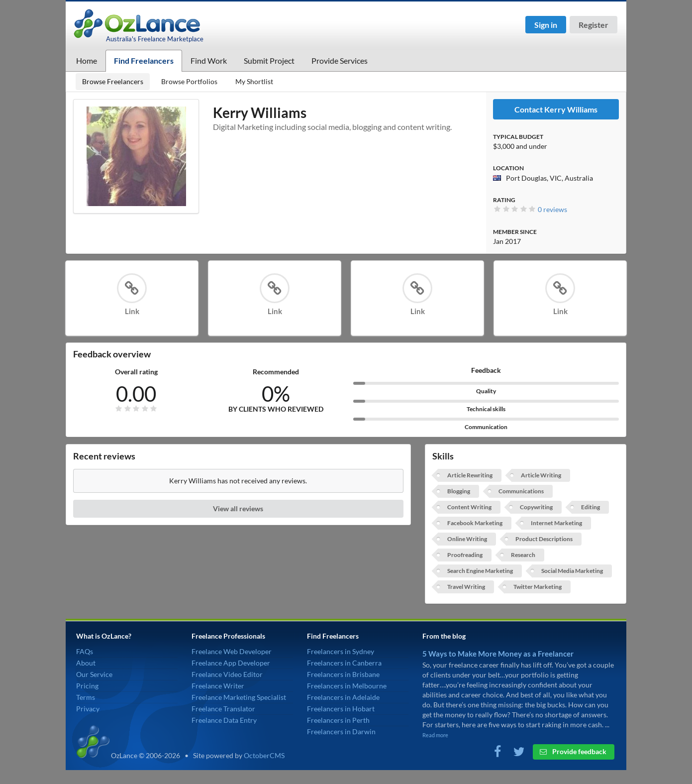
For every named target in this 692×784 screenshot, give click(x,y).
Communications (521, 491)
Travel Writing (466, 587)
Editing (591, 507)
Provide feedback (573, 751)
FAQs (85, 651)
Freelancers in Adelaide (343, 697)
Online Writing (467, 539)
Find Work (209, 60)
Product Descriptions (544, 539)
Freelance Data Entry (224, 720)
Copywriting (536, 507)
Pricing (87, 686)
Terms (86, 697)
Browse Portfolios (189, 81)
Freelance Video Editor (227, 674)
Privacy (88, 709)
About (86, 663)
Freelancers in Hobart (341, 709)
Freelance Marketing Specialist (239, 697)
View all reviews (238, 508)
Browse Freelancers (113, 81)
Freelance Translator (223, 709)
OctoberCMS (264, 755)
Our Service (94, 674)
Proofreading (465, 555)
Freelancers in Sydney (341, 651)
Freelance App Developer (231, 663)
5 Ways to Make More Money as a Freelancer (498, 654)
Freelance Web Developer (232, 651)
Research (523, 555)
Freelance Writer (218, 686)
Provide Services (340, 60)
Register (593, 25)
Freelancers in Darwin (341, 731)
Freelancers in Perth (338, 720)
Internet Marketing (556, 523)
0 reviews (552, 209)
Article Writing (541, 475)
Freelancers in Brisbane (343, 674)
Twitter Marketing (538, 587)
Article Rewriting (470, 475)
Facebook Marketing (475, 523)
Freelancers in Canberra (344, 663)
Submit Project (269, 60)
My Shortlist (254, 81)
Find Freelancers (144, 60)
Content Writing (469, 507)
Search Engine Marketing (480, 571)
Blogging (459, 491)
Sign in (546, 25)
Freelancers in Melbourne (347, 686)
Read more (435, 735)
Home (87, 60)
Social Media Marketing (572, 571)
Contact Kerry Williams (556, 109)
